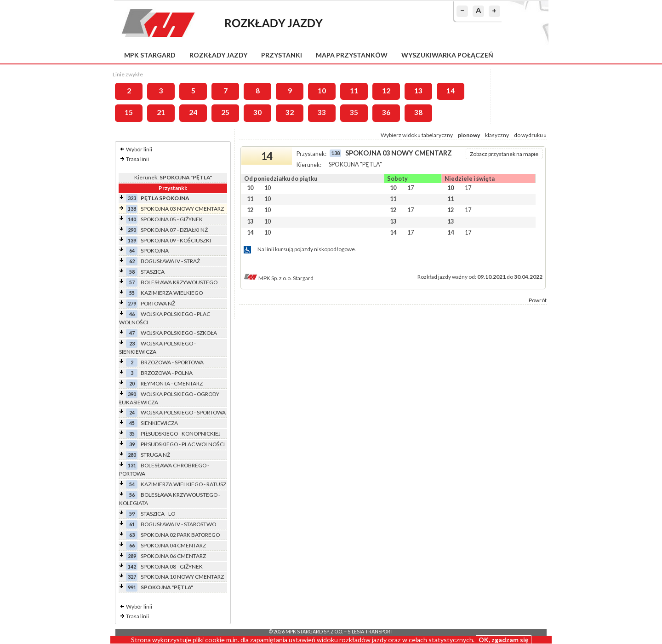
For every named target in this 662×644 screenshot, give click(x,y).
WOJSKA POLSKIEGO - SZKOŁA (179, 333)
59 (132, 514)
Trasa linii (137, 159)
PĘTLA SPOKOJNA (165, 198)
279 (132, 303)
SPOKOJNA (155, 250)
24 (193, 112)
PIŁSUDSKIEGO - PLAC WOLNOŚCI (183, 444)
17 (411, 188)
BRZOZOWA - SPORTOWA (172, 362)
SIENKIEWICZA (159, 423)
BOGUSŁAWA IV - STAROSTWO (178, 524)
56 (132, 495)
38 (418, 112)
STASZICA (153, 272)
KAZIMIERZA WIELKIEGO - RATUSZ (183, 484)
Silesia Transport (371, 632)
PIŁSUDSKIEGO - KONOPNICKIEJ (181, 434)
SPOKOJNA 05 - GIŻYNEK (172, 219)
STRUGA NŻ (155, 455)
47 (132, 333)
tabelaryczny (437, 135)
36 (386, 112)
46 (132, 314)
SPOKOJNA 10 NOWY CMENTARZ (182, 577)
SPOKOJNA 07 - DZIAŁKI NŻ (174, 230)
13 (418, 91)
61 (132, 524)
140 (132, 219)
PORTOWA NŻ (158, 303)
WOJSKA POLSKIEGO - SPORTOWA (183, 412)
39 (132, 444)
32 (290, 112)
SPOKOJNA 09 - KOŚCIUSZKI (176, 240)
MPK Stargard (150, 55)
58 (132, 272)
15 (129, 112)
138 (132, 209)
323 (132, 198)
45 (132, 423)
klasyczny (497, 135)
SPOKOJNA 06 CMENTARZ (173, 556)
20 (132, 383)
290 (132, 230)
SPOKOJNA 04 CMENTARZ (173, 545)
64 (132, 250)
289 (132, 556)
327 (132, 577)
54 (132, 484)
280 (132, 455)
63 (132, 535)
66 (132, 545)
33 (322, 112)
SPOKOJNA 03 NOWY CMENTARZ (182, 209)
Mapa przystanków (352, 55)
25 (225, 112)
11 (354, 91)
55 (132, 293)
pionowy (469, 135)
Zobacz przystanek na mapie (504, 154)
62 (132, 261)
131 (132, 465)
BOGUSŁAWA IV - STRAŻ (170, 261)
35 (354, 112)
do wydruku (528, 135)
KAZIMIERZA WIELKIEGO (172, 293)
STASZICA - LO (158, 514)
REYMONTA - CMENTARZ (172, 383)
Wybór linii (139, 149)
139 (132, 240)
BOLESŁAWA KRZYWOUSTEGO (179, 282)
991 (132, 587)
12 (386, 91)
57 (132, 282)
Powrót (538, 300)
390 (132, 394)
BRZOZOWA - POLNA (167, 373)
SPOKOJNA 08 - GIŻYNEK (172, 566)
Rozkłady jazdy (218, 55)
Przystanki (282, 55)
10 (322, 91)
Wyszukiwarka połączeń (447, 55)
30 (257, 112)
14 (451, 91)
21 (161, 112)
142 (132, 566)
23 (132, 343)
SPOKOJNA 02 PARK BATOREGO (180, 535)
